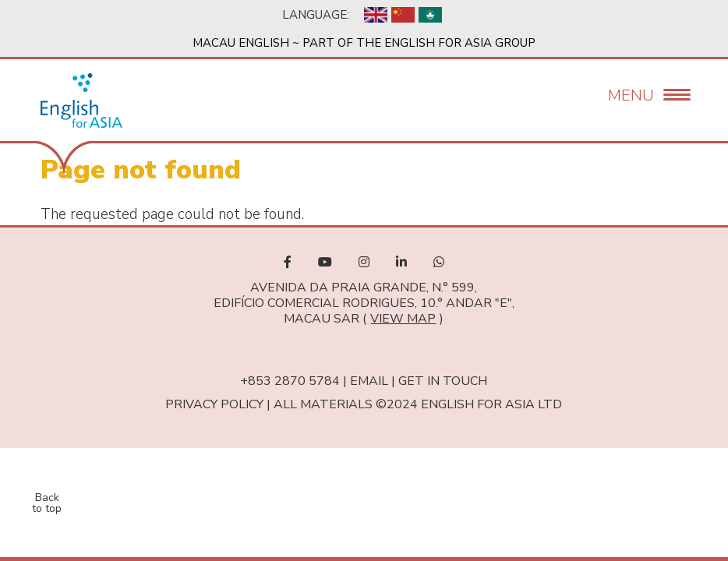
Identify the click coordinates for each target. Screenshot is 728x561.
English (376, 15)
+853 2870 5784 (290, 381)
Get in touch (443, 381)
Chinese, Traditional (430, 15)
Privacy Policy (214, 404)
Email (369, 381)
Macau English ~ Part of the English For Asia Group (364, 43)
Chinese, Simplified (403, 15)
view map (403, 319)
